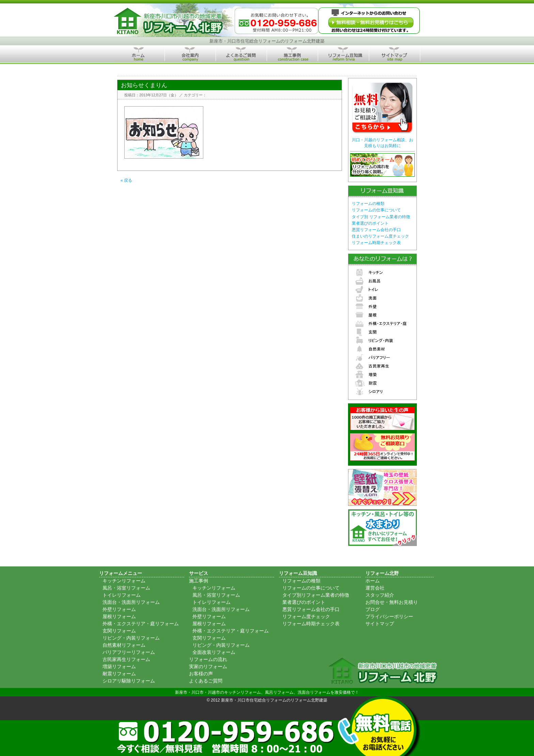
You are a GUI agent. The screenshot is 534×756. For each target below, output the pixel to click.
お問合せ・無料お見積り (392, 602)
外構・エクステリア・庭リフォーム (141, 624)
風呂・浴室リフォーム (126, 588)
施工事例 (199, 581)
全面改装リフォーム (214, 652)
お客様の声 (201, 674)
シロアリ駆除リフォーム (129, 681)
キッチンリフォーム (124, 581)
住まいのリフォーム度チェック (380, 236)
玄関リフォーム (119, 631)
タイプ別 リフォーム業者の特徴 (381, 217)
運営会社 (375, 588)
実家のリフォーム (208, 666)
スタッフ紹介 (380, 595)
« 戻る (126, 180)
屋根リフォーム (119, 616)
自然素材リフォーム (124, 645)
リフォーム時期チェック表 (376, 243)
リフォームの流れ (208, 659)
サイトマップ (380, 624)
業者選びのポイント (370, 223)
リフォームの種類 (368, 204)
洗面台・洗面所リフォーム (131, 602)
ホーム (373, 581)
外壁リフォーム (119, 609)
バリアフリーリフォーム (129, 652)
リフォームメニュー (121, 573)
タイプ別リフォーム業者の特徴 (316, 595)
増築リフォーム (119, 666)
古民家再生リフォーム (126, 659)
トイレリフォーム (122, 595)
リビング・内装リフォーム (131, 638)
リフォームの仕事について (376, 210)
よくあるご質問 (206, 681)
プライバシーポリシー (389, 616)
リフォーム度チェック (306, 616)
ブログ (373, 609)
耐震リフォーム (119, 674)
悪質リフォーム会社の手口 (376, 230)
